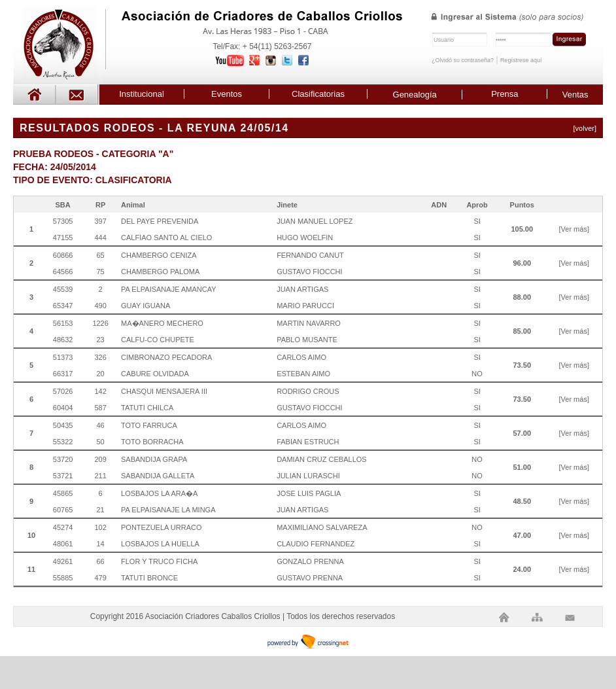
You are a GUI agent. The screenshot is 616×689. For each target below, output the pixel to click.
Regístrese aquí (521, 60)
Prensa (505, 94)
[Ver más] (573, 229)
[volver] (585, 128)
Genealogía (415, 95)
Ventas (575, 95)
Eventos (227, 94)
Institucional (142, 94)
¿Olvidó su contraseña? (463, 60)
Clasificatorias (318, 94)
